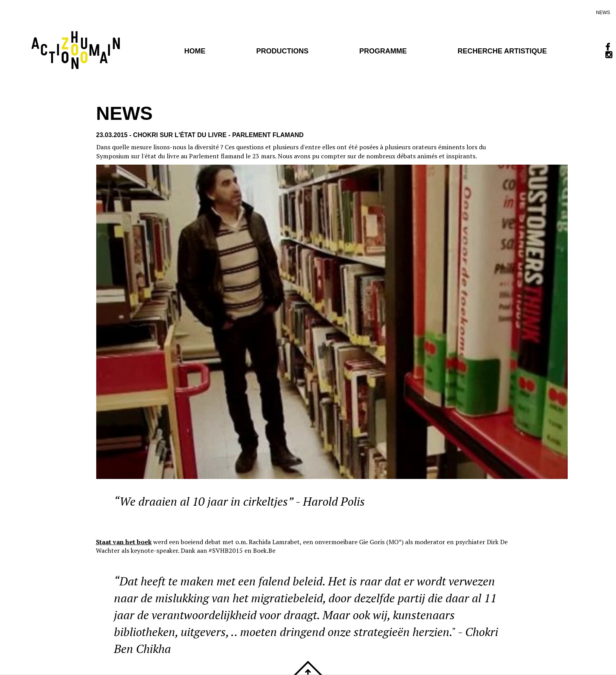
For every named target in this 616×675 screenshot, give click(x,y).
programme (383, 51)
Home (195, 51)
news (603, 13)
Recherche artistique (502, 51)
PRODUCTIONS (282, 51)
